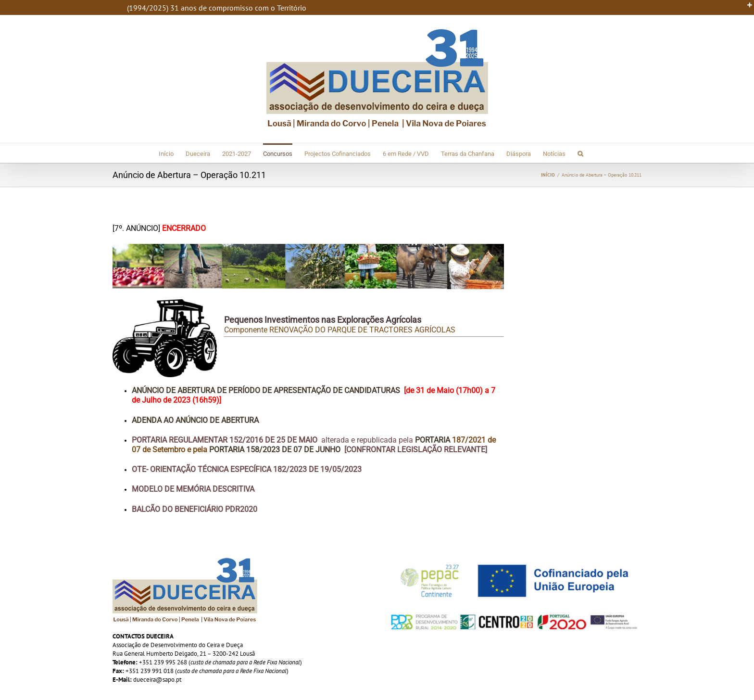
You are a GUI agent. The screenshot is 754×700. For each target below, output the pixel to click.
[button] (580, 153)
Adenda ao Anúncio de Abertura (195, 420)
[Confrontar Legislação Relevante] (416, 450)
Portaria (434, 440)
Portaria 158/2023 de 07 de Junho (275, 450)
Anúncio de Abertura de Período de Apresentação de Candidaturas (266, 390)
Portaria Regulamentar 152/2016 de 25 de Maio (225, 440)
